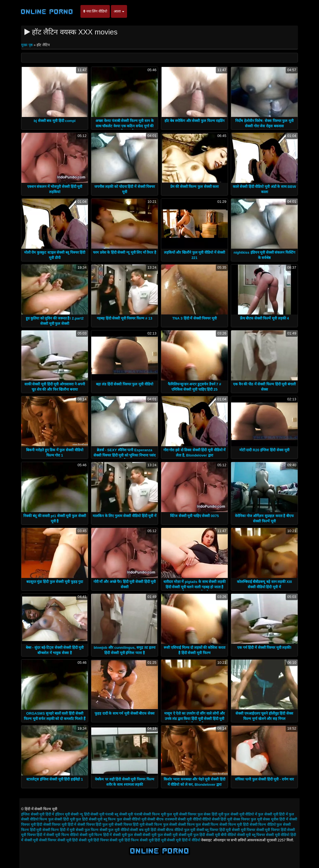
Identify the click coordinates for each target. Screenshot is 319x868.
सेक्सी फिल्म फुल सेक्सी (161, 825)
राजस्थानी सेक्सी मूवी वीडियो (183, 819)
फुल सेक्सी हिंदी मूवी (62, 819)
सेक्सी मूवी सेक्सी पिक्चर (40, 840)
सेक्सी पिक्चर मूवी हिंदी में (60, 825)
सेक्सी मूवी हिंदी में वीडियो (183, 840)
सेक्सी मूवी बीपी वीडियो (221, 835)
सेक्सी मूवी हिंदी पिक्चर (94, 840)
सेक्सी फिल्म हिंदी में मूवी (59, 830)
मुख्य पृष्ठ (27, 45)
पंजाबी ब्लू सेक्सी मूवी (119, 814)
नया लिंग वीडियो (95, 11)
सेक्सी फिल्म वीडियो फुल (266, 825)
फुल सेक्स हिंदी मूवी (210, 814)
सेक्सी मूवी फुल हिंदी (192, 835)
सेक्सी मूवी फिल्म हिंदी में (96, 835)
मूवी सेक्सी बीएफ (153, 819)
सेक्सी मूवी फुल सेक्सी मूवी (160, 835)
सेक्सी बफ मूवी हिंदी (143, 830)
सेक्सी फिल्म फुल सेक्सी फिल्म (198, 825)
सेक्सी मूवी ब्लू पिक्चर (251, 835)
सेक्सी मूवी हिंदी (68, 840)
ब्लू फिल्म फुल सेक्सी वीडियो (122, 819)
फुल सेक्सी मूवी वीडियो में (240, 814)
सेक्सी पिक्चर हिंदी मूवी (130, 825)
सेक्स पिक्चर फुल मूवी (248, 819)
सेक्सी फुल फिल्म (87, 830)
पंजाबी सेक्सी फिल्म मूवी (150, 814)
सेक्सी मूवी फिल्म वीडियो (62, 835)
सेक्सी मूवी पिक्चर (244, 830)
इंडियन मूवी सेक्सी (67, 814)
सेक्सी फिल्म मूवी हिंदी (234, 825)
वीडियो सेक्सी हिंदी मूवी (217, 819)
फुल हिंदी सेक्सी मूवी (89, 819)
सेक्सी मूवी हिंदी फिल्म (124, 840)
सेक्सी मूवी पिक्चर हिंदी (271, 830)
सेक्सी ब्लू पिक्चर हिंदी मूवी (214, 830)
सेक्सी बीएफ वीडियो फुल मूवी (176, 830)
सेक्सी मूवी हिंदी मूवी (153, 840)
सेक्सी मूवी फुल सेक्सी (127, 835)
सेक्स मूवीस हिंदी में (276, 819)
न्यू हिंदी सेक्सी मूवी (92, 814)
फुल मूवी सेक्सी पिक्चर (182, 814)
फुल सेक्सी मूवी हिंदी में (273, 814)
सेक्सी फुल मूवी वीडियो (114, 830)
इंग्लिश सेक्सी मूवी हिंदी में (38, 814)
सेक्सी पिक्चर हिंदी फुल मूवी (95, 825)
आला (119, 11)
